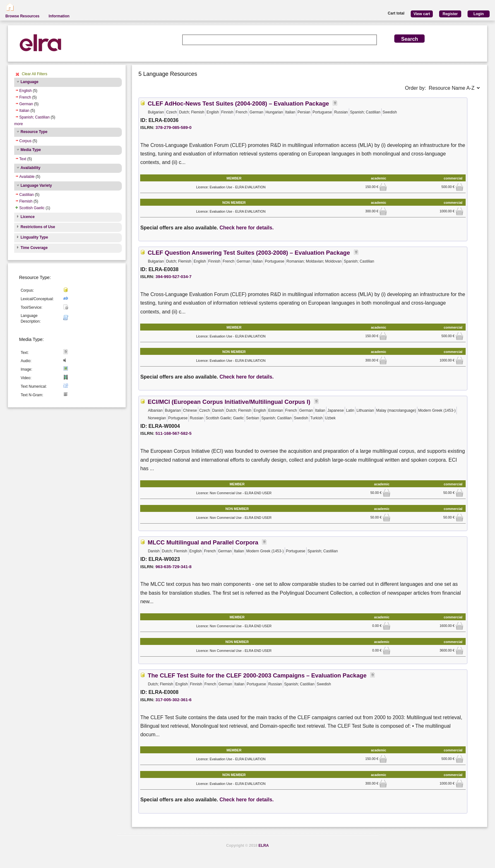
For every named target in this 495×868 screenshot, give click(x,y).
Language (30, 82)
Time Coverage (34, 248)
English (25, 91)
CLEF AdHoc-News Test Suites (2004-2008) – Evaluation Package (238, 103)
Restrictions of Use (38, 227)
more (18, 124)
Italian (24, 111)
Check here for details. (247, 228)
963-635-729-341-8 (174, 567)
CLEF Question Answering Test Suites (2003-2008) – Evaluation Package (249, 253)
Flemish (26, 201)
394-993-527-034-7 (174, 277)
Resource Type (34, 132)
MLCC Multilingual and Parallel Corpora (203, 542)
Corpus (25, 141)
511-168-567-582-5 (174, 433)
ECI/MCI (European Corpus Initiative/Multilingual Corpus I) (229, 402)
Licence (28, 217)
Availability (30, 168)
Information (59, 16)
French (25, 97)
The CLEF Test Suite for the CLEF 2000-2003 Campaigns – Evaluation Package (257, 675)
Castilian (27, 195)
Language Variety (36, 185)
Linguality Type (34, 237)
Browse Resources (22, 16)
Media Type (31, 150)
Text (23, 159)
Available (27, 177)
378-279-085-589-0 (174, 127)
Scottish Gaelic (32, 208)
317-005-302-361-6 (174, 700)
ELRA (264, 846)
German (26, 104)
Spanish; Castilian (34, 117)
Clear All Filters (35, 74)
